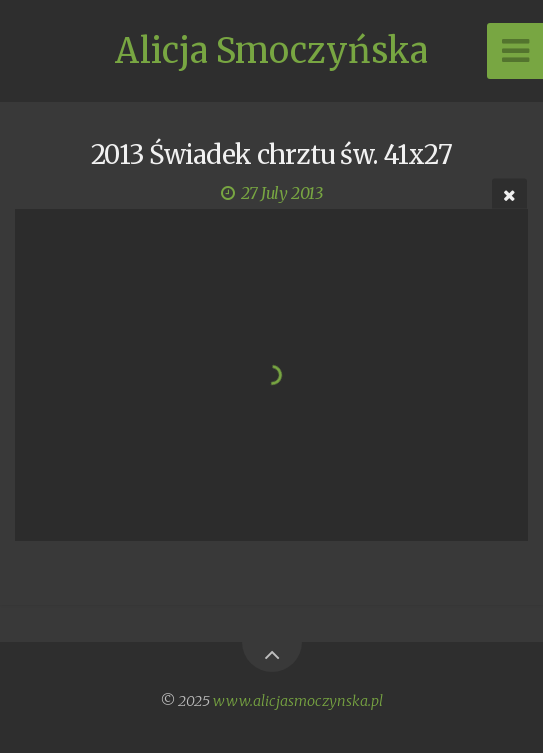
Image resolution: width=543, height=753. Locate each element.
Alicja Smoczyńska (271, 51)
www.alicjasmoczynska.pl (298, 701)
